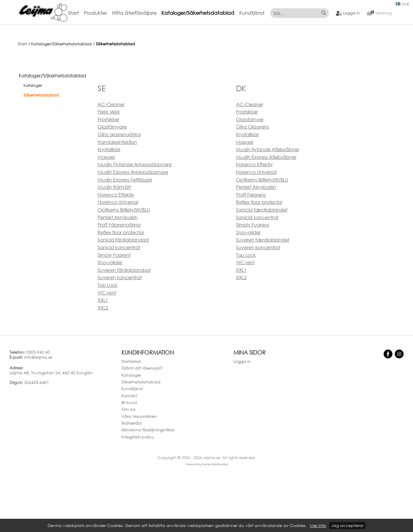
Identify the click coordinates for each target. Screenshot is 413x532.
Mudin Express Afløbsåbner (266, 157)
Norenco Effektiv (116, 195)
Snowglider (110, 262)
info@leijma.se (38, 357)
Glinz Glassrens (253, 127)
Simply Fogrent (114, 255)
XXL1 (103, 300)
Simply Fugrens (253, 225)
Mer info (318, 526)
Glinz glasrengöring (119, 134)
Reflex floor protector (121, 232)
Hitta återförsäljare (134, 13)
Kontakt (129, 396)
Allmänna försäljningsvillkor (148, 430)
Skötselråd (132, 423)
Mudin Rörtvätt (114, 187)
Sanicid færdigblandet (262, 210)
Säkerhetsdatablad (115, 44)
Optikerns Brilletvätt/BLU (124, 210)
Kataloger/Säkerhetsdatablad (198, 13)
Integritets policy (138, 437)
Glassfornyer (250, 119)
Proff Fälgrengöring (119, 225)
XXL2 (103, 308)
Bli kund (129, 402)
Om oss (128, 409)
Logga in (242, 361)
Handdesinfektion (117, 142)
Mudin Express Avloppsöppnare (133, 172)
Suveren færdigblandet (263, 240)
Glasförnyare (112, 127)
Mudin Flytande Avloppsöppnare (135, 164)
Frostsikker (108, 119)
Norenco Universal (118, 202)
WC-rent (107, 293)
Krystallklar (109, 149)
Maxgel (106, 157)
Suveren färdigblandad (124, 270)
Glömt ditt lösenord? (142, 368)
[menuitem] (76, 13)
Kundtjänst (252, 13)
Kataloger (33, 85)
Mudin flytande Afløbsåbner (268, 149)
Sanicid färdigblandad (123, 240)
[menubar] (169, 13)
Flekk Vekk (109, 112)
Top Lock (107, 285)
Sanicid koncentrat (119, 247)
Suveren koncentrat (120, 277)
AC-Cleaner (111, 104)
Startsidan (131, 361)
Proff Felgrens (251, 195)
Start (73, 13)
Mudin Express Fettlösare (125, 180)
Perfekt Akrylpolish (118, 217)
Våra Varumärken (139, 416)
